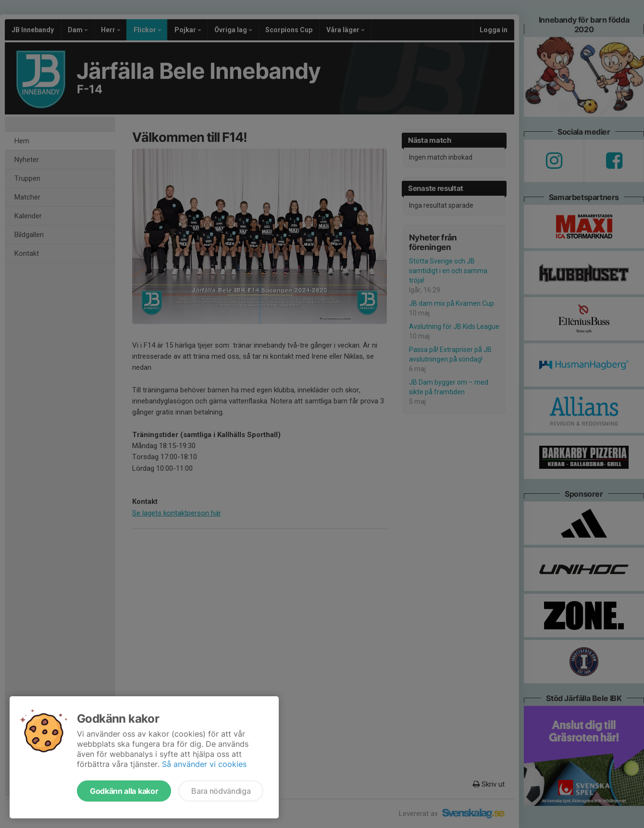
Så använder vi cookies (204, 764)
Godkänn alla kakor (124, 791)
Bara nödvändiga (221, 791)
